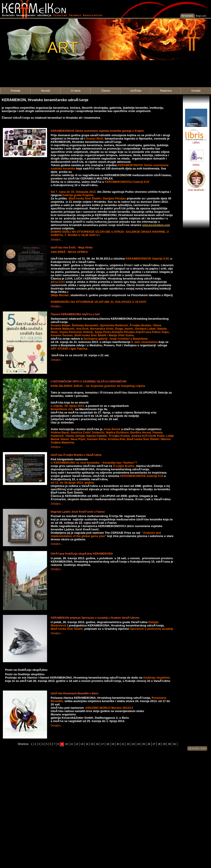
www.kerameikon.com (156, 225)
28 (159, 744)
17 (102, 744)
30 (169, 744)
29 (164, 744)
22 (128, 744)
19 (113, 744)
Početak (15, 91)
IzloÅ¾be (136, 91)
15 (92, 744)
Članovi (106, 91)
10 (66, 744)
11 (72, 744)
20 (118, 744)
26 (149, 744)
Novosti (46, 91)
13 (82, 744)
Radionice (166, 91)
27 (154, 744)
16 (97, 744)
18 (107, 744)
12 (77, 744)
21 (123, 744)
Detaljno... (57, 240)
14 (87, 744)
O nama (76, 91)
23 (133, 744)
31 (175, 744)
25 (144, 744)
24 (139, 744)
